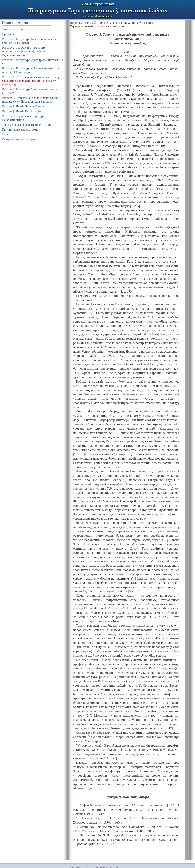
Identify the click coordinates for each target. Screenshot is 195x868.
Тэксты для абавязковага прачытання (27, 125)
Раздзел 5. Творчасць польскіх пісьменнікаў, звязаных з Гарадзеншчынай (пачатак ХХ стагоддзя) (31, 81)
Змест (6, 134)
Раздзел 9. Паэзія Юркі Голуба (22, 111)
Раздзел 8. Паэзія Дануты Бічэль (23, 106)
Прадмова (9, 34)
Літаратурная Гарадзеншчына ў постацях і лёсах (97, 10)
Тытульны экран (13, 29)
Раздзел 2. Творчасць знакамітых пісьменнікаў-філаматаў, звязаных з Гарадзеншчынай (26, 51)
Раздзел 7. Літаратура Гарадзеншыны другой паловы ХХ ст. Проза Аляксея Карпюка (31, 100)
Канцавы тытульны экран (19, 139)
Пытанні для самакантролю (20, 130)
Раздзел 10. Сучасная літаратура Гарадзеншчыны (23, 118)
